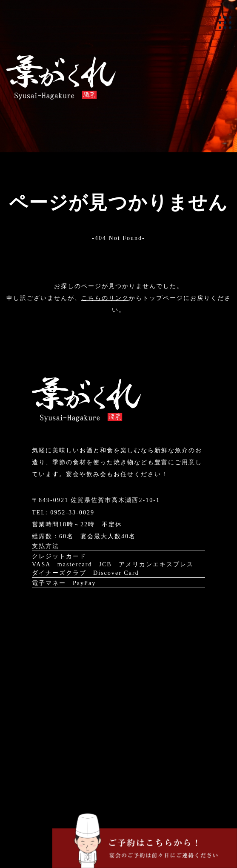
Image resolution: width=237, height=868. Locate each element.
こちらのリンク (105, 298)
